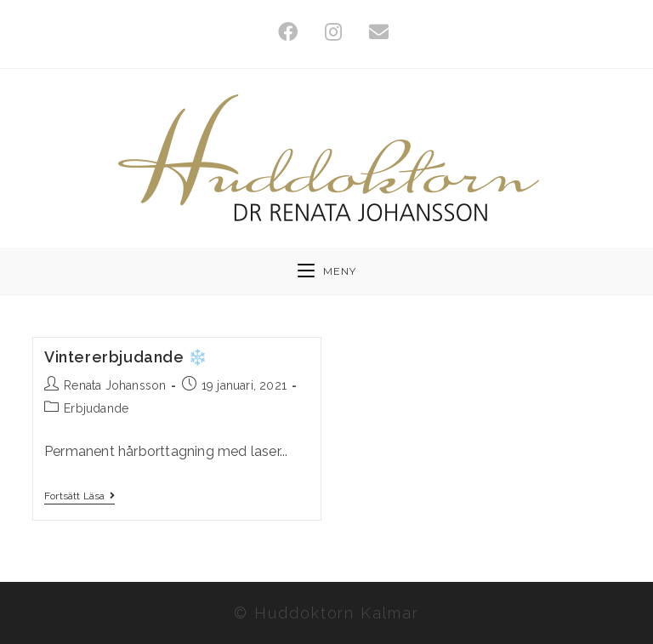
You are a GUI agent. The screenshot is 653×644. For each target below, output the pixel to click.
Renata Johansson (115, 385)
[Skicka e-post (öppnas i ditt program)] (372, 32)
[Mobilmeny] (327, 271)
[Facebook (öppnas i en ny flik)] (288, 32)
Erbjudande (96, 408)
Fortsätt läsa (79, 496)
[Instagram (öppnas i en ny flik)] (333, 32)
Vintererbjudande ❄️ (126, 357)
